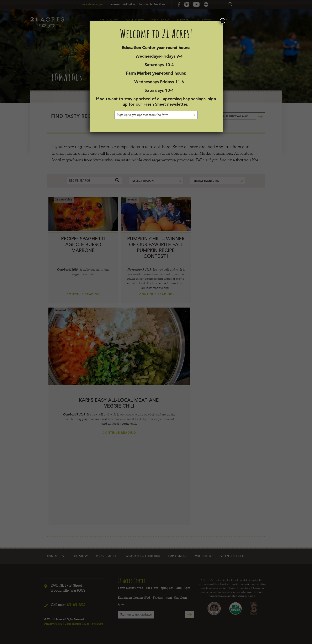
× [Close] (222, 21)
